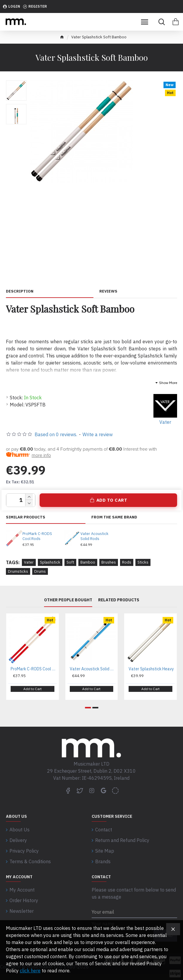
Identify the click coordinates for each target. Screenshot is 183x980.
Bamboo (88, 562)
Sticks (143, 562)
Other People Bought (68, 600)
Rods (127, 562)
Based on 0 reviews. (56, 434)
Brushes (109, 562)
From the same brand (114, 517)
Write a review (98, 434)
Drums (40, 571)
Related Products (119, 600)
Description (20, 291)
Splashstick (50, 562)
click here (30, 971)
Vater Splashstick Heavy (151, 669)
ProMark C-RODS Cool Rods (37, 536)
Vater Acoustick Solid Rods (94, 536)
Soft (70, 562)
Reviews (108, 291)
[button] (88, 708)
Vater (29, 562)
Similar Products (26, 517)
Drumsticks (18, 571)
